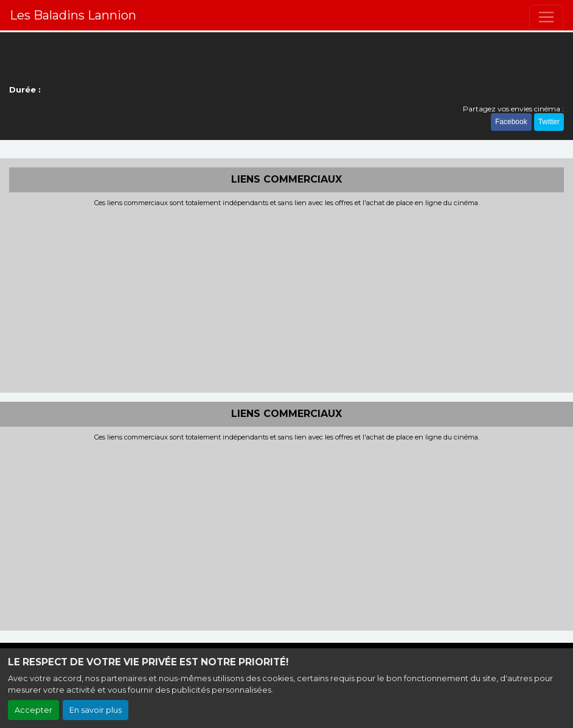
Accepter (33, 710)
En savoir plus (95, 710)
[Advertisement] (286, 298)
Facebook (511, 122)
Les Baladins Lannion (73, 15)
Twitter (549, 122)
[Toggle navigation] (546, 17)
